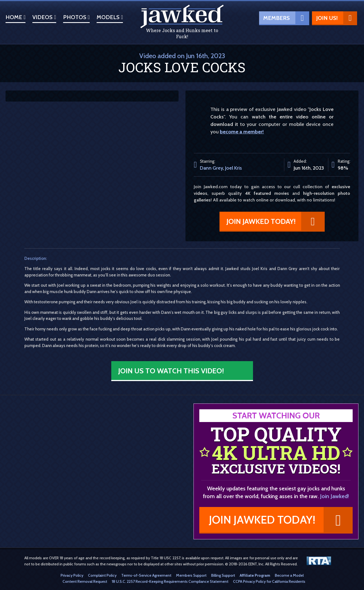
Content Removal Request (85, 581)
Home (16, 17)
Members (286, 18)
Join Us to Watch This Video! (171, 371)
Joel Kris (233, 168)
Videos (44, 17)
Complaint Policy (102, 575)
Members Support (191, 575)
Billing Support (223, 575)
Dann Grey (211, 168)
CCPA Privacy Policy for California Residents (269, 581)
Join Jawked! (335, 496)
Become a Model (289, 575)
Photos (76, 17)
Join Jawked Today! (276, 221)
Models (110, 17)
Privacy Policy (72, 575)
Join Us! (337, 18)
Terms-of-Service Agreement (146, 575)
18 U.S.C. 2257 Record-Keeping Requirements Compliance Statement (170, 581)
